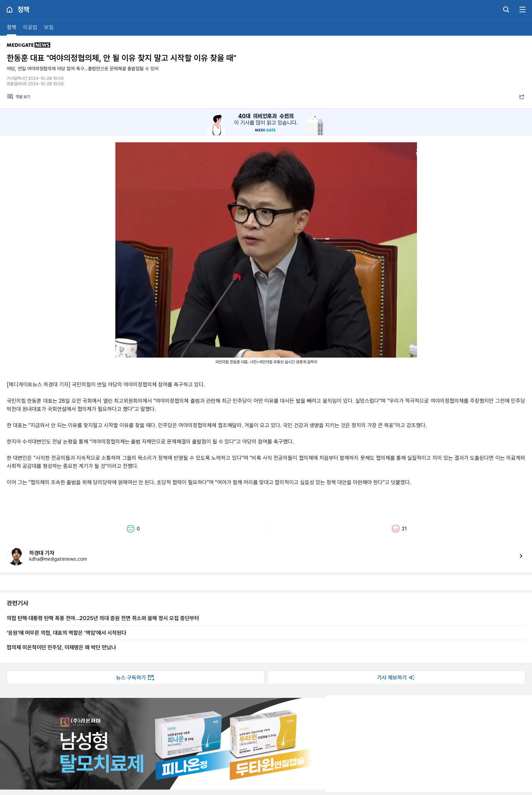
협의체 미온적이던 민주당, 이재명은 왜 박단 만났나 (61, 647)
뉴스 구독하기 (136, 677)
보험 (49, 27)
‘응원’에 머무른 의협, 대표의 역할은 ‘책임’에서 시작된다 (66, 633)
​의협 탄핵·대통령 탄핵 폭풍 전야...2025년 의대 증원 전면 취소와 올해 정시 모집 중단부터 (103, 618)
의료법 (30, 27)
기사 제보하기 (397, 677)
